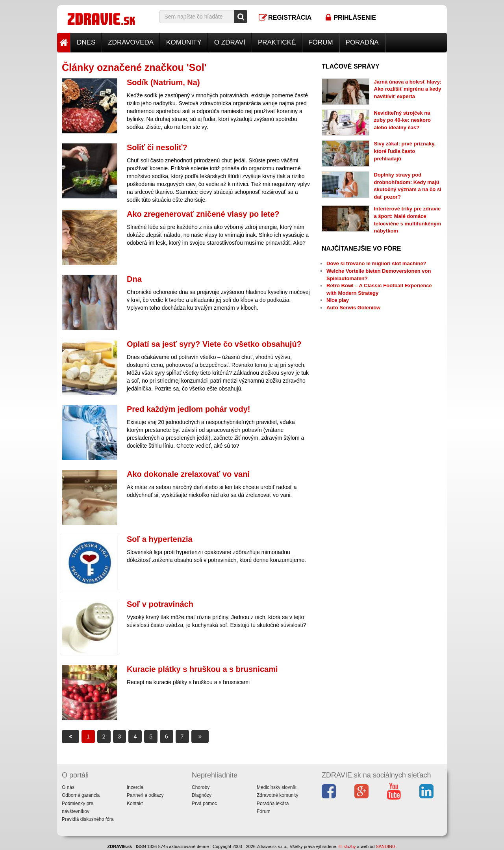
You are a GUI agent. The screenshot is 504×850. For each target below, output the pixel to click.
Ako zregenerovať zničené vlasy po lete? (203, 214)
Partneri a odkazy (145, 795)
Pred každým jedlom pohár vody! (188, 409)
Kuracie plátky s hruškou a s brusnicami (202, 669)
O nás (68, 787)
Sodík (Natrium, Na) (163, 82)
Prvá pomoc (204, 804)
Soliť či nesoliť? (157, 147)
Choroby (201, 787)
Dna (134, 279)
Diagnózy (202, 795)
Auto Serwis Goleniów (353, 308)
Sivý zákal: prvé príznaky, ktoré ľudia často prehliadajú (405, 151)
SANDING (385, 846)
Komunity (184, 42)
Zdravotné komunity (277, 795)
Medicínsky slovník (277, 787)
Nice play (338, 300)
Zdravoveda (131, 42)
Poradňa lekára (273, 804)
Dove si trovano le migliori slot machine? (376, 263)
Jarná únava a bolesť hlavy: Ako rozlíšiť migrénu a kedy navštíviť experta (408, 89)
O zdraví (230, 42)
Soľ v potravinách (160, 604)
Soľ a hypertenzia (160, 539)
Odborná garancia (81, 795)
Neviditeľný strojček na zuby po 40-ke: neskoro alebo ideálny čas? (402, 120)
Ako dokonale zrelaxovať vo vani (188, 474)
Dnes (86, 42)
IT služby (347, 846)
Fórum (321, 42)
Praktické (277, 42)
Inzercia (135, 787)
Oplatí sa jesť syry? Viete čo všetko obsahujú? (214, 344)
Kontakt (135, 804)
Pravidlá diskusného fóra (88, 819)
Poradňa (362, 42)
